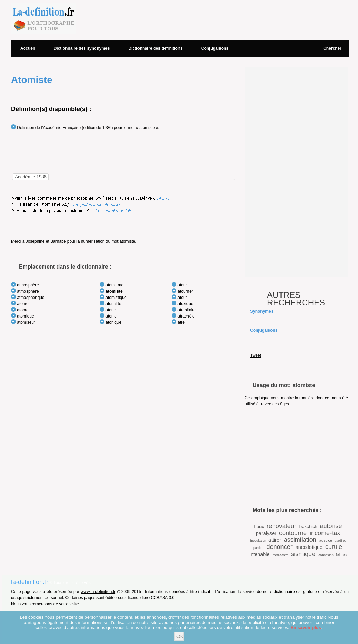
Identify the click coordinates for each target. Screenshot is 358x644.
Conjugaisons (215, 48)
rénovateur (282, 526)
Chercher (332, 48)
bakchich (308, 527)
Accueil (28, 48)
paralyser (266, 533)
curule (334, 547)
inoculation (258, 540)
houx (259, 527)
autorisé (331, 526)
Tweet (256, 355)
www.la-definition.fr (98, 592)
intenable (259, 554)
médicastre (281, 555)
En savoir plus (306, 628)
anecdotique (309, 547)
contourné (293, 533)
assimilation (300, 540)
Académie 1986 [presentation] (31, 177)
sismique (303, 554)
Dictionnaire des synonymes (82, 48)
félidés (341, 555)
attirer (275, 540)
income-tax (325, 533)
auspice (326, 540)
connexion (326, 555)
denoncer (280, 547)
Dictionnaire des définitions (155, 48)
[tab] (31, 177)
